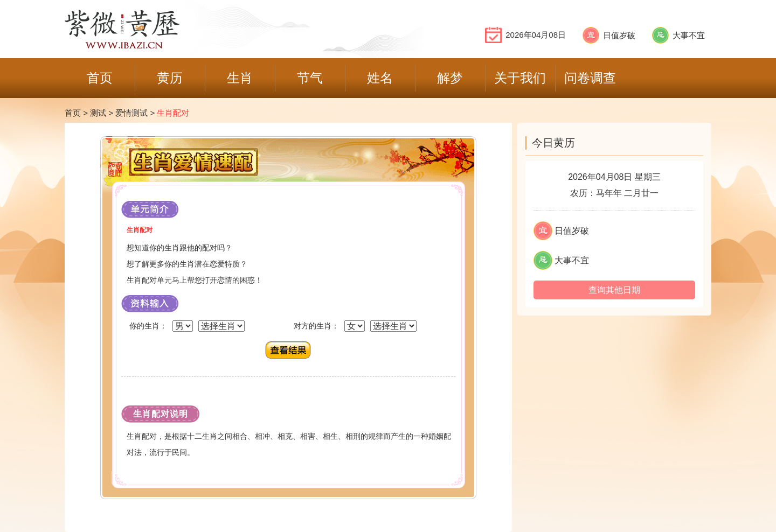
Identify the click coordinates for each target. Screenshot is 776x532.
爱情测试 (131, 113)
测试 (98, 113)
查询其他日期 (614, 290)
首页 (73, 113)
